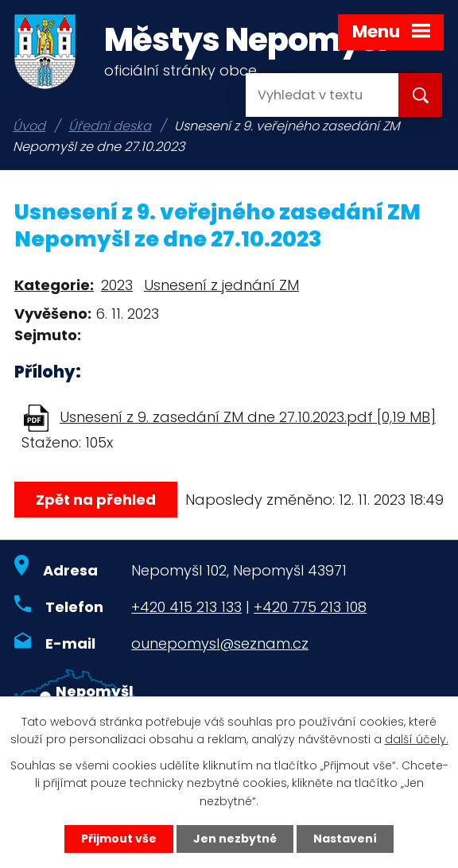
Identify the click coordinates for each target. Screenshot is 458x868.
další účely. (417, 739)
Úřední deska (110, 126)
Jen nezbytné (235, 839)
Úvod (29, 126)
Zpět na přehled (96, 500)
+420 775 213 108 (310, 607)
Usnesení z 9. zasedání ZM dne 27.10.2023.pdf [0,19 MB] (248, 417)
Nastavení (345, 839)
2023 (117, 285)
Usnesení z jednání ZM (221, 285)
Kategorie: (54, 285)
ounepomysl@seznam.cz (220, 643)
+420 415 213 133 (186, 607)
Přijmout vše (119, 839)
